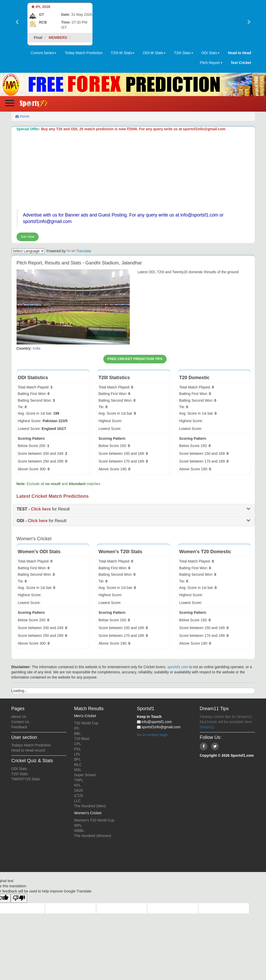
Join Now (28, 237)
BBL (77, 733)
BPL (77, 759)
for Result (43, 509)
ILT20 (79, 796)
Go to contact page (152, 735)
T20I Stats (20, 774)
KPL (77, 785)
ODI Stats (19, 769)
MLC (78, 765)
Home (22, 116)
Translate (79, 251)
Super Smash (85, 775)
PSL (77, 749)
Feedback (19, 727)
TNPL (79, 780)
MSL (78, 770)
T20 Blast (82, 739)
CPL (78, 744)
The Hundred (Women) (93, 836)
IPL (77, 728)
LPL (77, 754)
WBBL (79, 831)
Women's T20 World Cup (94, 820)
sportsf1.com (178, 667)
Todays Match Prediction (31, 745)
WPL (78, 825)
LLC (77, 801)
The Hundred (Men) (90, 806)
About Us (19, 717)
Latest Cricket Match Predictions (53, 496)
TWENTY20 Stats (26, 779)
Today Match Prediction (84, 53)
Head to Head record (28, 750)
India (37, 348)
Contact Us (20, 722)
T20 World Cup (86, 723)
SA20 (78, 790)
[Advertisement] (134, 170)
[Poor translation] (19, 898)
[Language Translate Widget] (28, 251)
